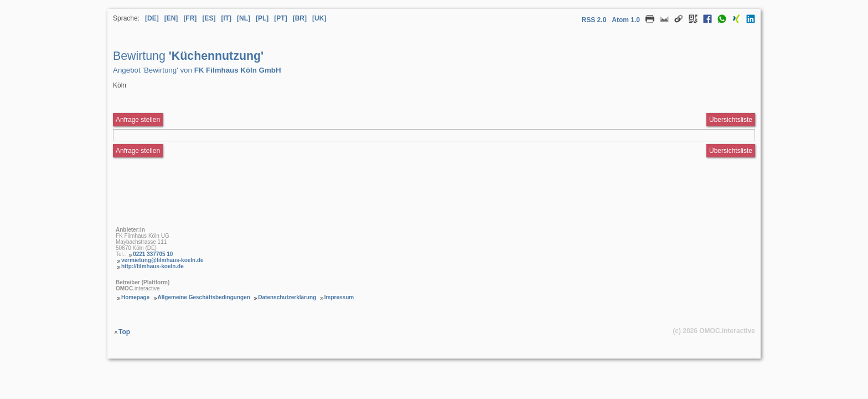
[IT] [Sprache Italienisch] (226, 18)
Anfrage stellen (138, 151)
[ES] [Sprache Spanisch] (209, 18)
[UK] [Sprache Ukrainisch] (319, 18)
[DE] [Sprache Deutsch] (152, 18)
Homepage (135, 297)
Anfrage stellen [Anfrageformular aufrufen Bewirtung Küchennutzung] (138, 120)
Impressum (339, 297)
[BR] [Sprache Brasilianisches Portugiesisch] (300, 18)
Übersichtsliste (731, 120)
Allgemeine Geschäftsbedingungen (204, 297)
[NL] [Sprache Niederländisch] (244, 18)
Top (124, 332)
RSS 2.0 (594, 20)
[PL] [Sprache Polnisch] (262, 18)
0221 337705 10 (153, 254)
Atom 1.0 (626, 20)
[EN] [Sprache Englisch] (171, 18)
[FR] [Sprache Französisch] (190, 18)
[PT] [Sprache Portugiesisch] (280, 18)
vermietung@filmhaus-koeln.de (162, 260)
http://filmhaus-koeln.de (153, 266)
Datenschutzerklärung (287, 297)
